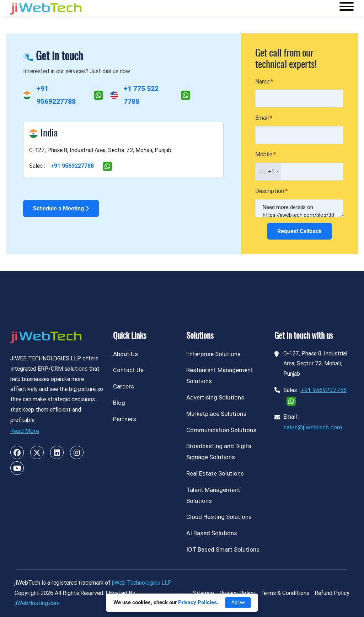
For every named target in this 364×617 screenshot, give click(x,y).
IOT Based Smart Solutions (223, 549)
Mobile (264, 154)
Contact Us (128, 370)
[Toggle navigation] (347, 8)
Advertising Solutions (215, 397)
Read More (25, 431)
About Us (125, 354)
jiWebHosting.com (37, 603)
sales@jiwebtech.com (313, 427)
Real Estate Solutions (215, 473)
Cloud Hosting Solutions (219, 517)
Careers (124, 386)
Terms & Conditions (285, 593)
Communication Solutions (221, 430)
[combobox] (268, 172)
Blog (119, 403)
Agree (238, 602)
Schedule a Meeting (61, 208)
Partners (125, 419)
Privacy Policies (197, 602)
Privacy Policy (237, 593)
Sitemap (204, 593)
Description (270, 191)
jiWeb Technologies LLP (142, 583)
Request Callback (299, 231)
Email (262, 118)
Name (262, 82)
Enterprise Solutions (213, 354)
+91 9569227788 (72, 166)
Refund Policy (332, 593)
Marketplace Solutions (216, 414)
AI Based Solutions (212, 533)
